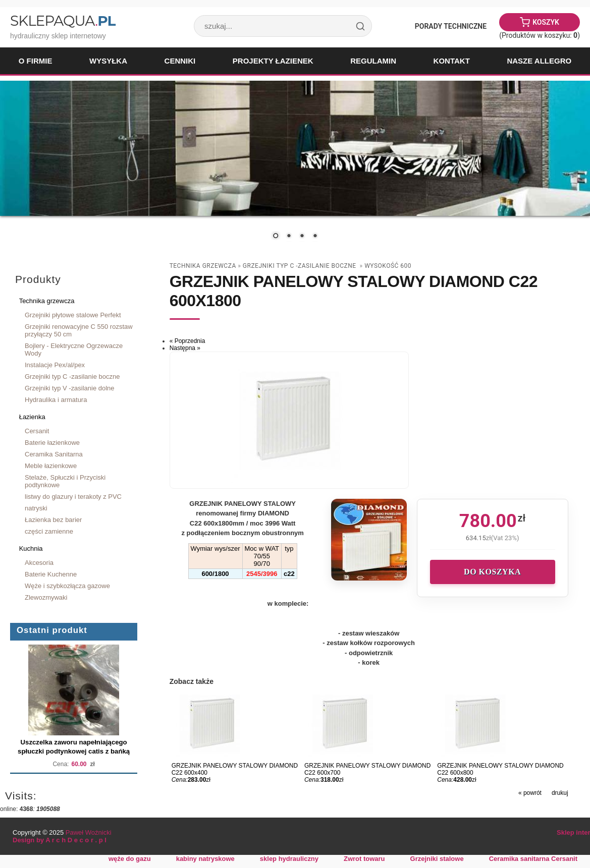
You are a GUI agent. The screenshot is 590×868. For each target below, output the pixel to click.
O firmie (36, 61)
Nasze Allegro (539, 61)
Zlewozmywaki (46, 597)
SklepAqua (63, 21)
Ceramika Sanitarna (54, 454)
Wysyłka (108, 61)
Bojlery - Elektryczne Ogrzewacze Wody (74, 350)
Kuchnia (31, 548)
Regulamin (373, 61)
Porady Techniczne (451, 26)
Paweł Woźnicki (89, 832)
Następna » (185, 348)
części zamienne (49, 531)
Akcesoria (39, 563)
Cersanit (37, 431)
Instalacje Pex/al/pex (55, 365)
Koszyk (546, 22)
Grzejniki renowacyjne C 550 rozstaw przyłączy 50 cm (79, 330)
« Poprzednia (187, 341)
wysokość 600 (388, 266)
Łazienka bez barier (53, 520)
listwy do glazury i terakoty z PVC (73, 497)
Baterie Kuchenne (51, 574)
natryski (36, 508)
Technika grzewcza (47, 301)
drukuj (560, 793)
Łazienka (32, 417)
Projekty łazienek (273, 61)
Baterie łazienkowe (52, 443)
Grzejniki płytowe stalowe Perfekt (73, 315)
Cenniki (180, 61)
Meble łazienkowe (51, 466)
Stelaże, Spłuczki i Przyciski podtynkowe (65, 481)
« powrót (530, 793)
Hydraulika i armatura (56, 400)
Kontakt (452, 61)
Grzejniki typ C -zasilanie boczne (72, 377)
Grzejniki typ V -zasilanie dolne (70, 388)
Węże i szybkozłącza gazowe (67, 586)
